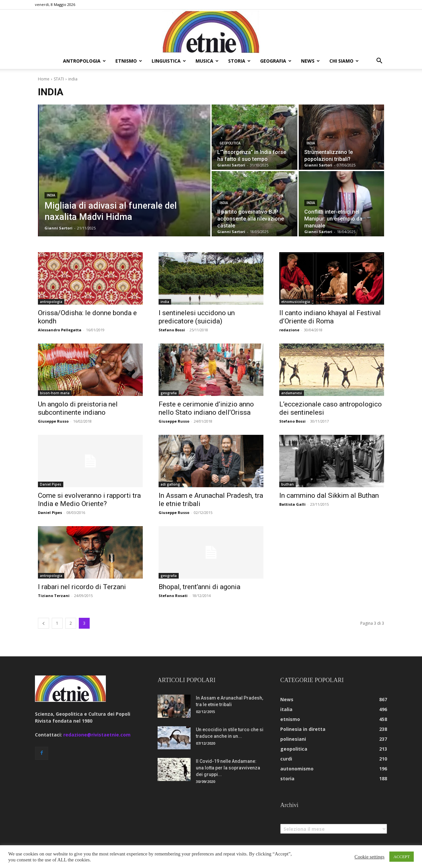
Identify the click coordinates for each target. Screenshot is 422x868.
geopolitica (230, 143)
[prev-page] (44, 623)
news (310, 61)
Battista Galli (292, 504)
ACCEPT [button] (402, 857)
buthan (287, 484)
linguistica (169, 61)
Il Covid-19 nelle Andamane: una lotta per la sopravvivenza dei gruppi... (228, 768)
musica (207, 61)
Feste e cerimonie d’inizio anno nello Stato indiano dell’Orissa (206, 408)
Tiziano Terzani (54, 596)
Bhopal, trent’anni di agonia (199, 587)
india (51, 195)
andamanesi (292, 393)
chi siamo (344, 61)
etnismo (129, 61)
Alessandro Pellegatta (60, 330)
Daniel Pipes (51, 484)
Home (44, 79)
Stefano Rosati (173, 596)
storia (239, 61)
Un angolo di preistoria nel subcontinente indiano (78, 408)
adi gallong (170, 484)
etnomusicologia (296, 302)
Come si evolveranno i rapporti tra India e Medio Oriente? (89, 500)
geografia (276, 61)
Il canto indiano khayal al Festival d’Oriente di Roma (330, 317)
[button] (379, 61)
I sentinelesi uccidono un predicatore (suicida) (197, 317)
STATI (59, 79)
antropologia (84, 61)
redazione (289, 330)
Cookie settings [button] (369, 857)
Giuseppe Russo (53, 421)
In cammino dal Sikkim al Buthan (329, 495)
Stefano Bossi (172, 330)
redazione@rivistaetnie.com (97, 735)
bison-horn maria (55, 393)
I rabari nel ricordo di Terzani (82, 587)
